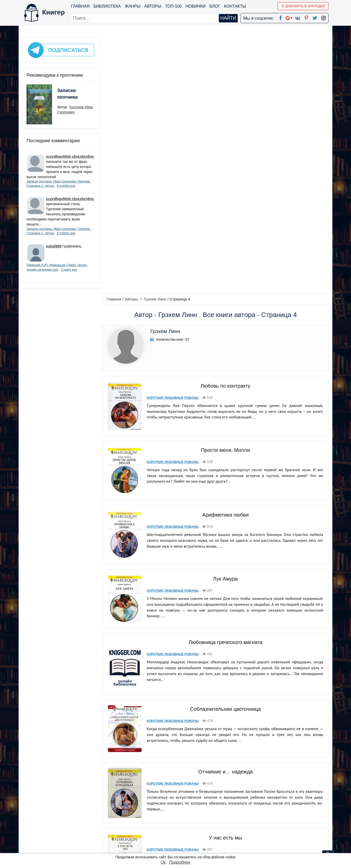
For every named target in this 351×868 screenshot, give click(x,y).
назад (189, 767)
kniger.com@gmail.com (279, 802)
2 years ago (69, 269)
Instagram (183, 842)
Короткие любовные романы (172, 141)
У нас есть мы (225, 576)
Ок (163, 862)
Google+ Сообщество (195, 816)
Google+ (182, 809)
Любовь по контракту (225, 129)
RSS (178, 849)
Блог (215, 6)
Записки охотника (67, 94)
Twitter (180, 836)
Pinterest (181, 829)
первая (171, 767)
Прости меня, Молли (225, 192)
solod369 (54, 246)
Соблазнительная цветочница (225, 449)
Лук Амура (225, 320)
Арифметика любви (225, 256)
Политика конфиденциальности (276, 809)
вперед (233, 767)
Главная (80, 6)
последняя (255, 767)
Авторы (153, 6)
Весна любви (225, 638)
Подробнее (180, 862)
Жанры (133, 6)
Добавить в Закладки (303, 6)
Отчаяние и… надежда (225, 511)
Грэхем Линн (155, 42)
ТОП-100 (173, 6)
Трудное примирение (225, 705)
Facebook (182, 802)
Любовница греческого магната (225, 382)
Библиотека (107, 6)
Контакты (235, 6)
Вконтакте (184, 822)
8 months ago (66, 186)
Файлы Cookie (259, 816)
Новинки (196, 6)
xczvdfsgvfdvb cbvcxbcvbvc (70, 156)
